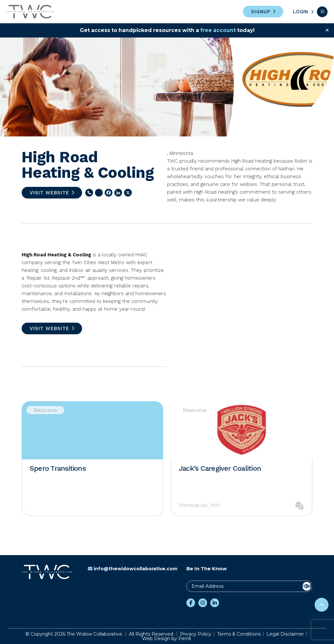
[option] (92, 459)
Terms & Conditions (239, 634)
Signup (261, 12)
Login (300, 12)
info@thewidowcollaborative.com (133, 569)
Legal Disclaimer (285, 634)
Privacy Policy (196, 634)
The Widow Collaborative (30, 12)
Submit (307, 586)
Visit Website (49, 193)
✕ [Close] (327, 30)
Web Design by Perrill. (167, 639)
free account (219, 30)
